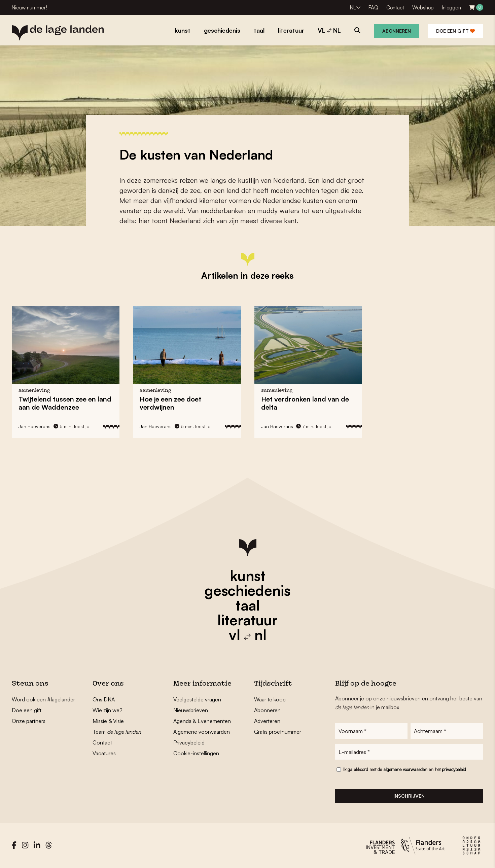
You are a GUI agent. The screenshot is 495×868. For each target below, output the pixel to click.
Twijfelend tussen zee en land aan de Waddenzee (65, 403)
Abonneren (397, 31)
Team (117, 732)
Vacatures (104, 753)
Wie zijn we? (108, 710)
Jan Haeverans (34, 426)
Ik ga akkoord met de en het (405, 769)
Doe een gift (455, 31)
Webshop (423, 8)
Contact (395, 8)
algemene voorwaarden (405, 769)
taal (248, 605)
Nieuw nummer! (29, 8)
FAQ (373, 8)
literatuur (247, 620)
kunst (248, 576)
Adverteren (267, 721)
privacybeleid (454, 769)
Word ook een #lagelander (43, 699)
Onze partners (29, 721)
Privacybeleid (189, 742)
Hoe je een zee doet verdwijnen (170, 403)
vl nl (248, 635)
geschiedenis (247, 590)
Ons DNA (104, 699)
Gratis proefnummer (278, 732)
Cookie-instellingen (196, 753)
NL (353, 8)
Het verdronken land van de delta (305, 403)
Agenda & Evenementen (202, 721)
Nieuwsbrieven (191, 710)
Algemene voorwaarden (202, 732)
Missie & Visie (108, 721)
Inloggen (451, 8)
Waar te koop (270, 699)
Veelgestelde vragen (197, 699)
